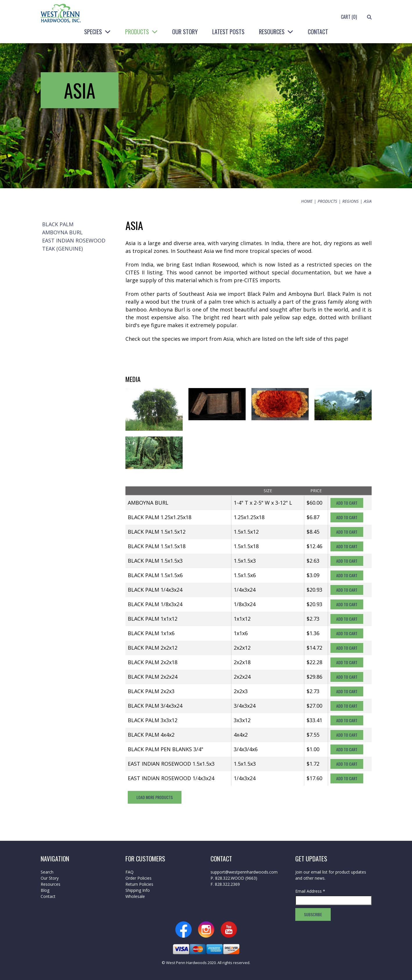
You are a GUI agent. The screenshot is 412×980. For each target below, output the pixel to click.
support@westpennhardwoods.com (244, 872)
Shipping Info (138, 890)
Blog (45, 890)
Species (93, 32)
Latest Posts (228, 32)
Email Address (310, 891)
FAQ (129, 872)
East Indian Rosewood (74, 240)
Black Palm (58, 224)
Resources (272, 32)
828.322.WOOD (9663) (236, 878)
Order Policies (138, 878)
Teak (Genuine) (62, 249)
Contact (318, 32)
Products (137, 32)
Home (307, 201)
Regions (350, 201)
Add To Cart (347, 503)
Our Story (185, 32)
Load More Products (155, 797)
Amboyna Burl (62, 232)
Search (47, 872)
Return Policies (139, 884)
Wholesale (135, 896)
